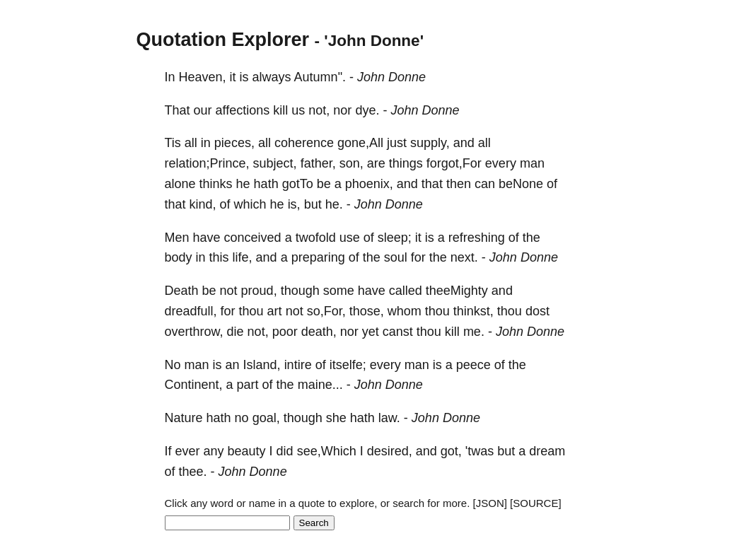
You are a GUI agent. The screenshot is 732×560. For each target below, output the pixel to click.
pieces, (234, 143)
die (236, 332)
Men (177, 238)
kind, (203, 204)
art (275, 311)
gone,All (360, 143)
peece (474, 365)
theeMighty (457, 291)
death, (319, 332)
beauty (247, 451)
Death (182, 291)
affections (243, 110)
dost (538, 311)
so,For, (326, 311)
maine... (320, 385)
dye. (367, 110)
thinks (216, 184)
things (406, 163)
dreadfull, (191, 311)
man (532, 163)
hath (266, 184)
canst (398, 332)
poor (285, 332)
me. (474, 332)
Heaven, (203, 77)
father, (318, 163)
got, (451, 451)
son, (352, 163)
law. (389, 418)
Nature (184, 418)
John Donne (391, 77)
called (406, 291)
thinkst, (474, 311)
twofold (316, 238)
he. (334, 204)
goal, (266, 418)
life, (243, 257)
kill (280, 110)
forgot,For (454, 163)
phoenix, (369, 184)
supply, (430, 143)
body (179, 257)
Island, (262, 365)
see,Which (327, 451)
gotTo (298, 184)
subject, (275, 163)
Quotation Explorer (223, 40)
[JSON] (490, 503)
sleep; (395, 238)
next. (464, 257)
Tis (173, 143)
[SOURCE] (536, 503)
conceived (253, 238)
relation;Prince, (207, 163)
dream (547, 451)
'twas (480, 451)
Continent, (194, 385)
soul (396, 257)
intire (298, 365)
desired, (390, 451)
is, (294, 204)
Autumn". (320, 77)
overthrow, (194, 332)
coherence (304, 143)
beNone (521, 184)
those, (367, 311)
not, (319, 110)
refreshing (477, 238)
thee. (193, 472)
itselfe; (348, 365)
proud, (259, 291)
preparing (318, 257)
